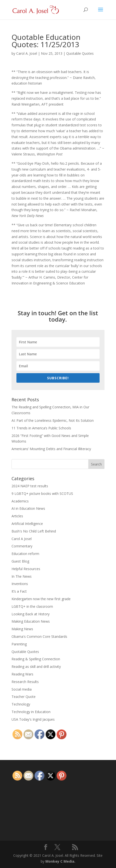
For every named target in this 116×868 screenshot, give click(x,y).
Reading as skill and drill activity (36, 667)
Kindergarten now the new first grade (41, 599)
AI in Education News (28, 508)
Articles (17, 516)
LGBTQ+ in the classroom (32, 606)
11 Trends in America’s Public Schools (41, 428)
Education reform (25, 554)
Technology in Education (31, 712)
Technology (21, 704)
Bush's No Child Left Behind (34, 531)
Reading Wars (22, 674)
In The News (22, 576)
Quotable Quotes (80, 53)
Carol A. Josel (27, 53)
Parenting (19, 644)
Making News (22, 629)
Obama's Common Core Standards (39, 636)
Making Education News (31, 621)
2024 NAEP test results (30, 486)
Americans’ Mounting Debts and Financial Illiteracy (51, 449)
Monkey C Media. (60, 861)
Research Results (25, 682)
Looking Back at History (31, 614)
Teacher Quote (24, 697)
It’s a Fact (19, 591)
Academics (20, 501)
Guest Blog (20, 561)
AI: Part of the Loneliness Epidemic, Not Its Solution (53, 420)
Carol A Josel (22, 539)
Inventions (20, 584)
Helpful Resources (26, 569)
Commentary (22, 546)
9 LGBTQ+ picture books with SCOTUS (42, 494)
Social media (22, 689)
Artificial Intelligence (27, 524)
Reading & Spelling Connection (36, 659)
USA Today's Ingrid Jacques (33, 719)
